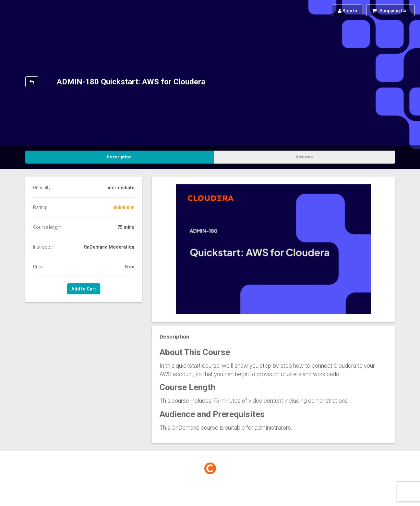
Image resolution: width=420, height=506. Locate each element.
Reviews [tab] (304, 157)
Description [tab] (119, 157)
